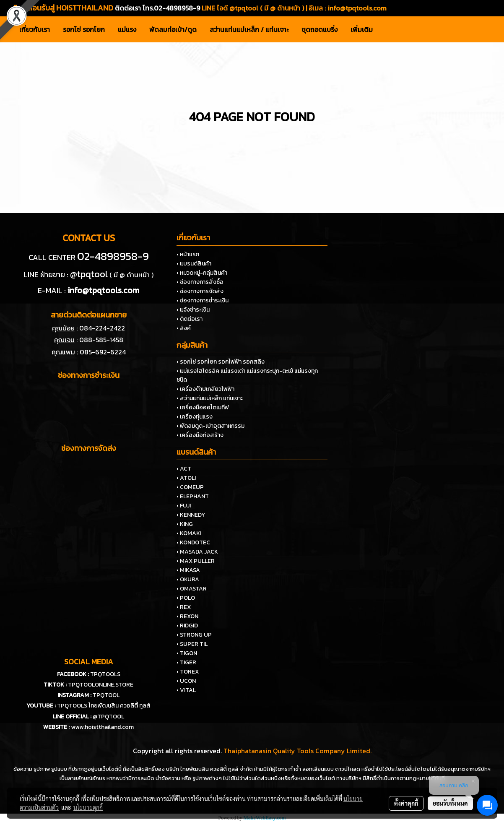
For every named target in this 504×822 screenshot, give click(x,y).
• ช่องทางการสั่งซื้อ (200, 282)
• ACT (184, 469)
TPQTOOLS (105, 674)
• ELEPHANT (193, 496)
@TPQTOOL (108, 717)
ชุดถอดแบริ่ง (320, 29)
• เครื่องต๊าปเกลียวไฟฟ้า (205, 389)
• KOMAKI (189, 533)
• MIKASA (188, 570)
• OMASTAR (192, 589)
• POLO (186, 598)
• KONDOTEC (193, 542)
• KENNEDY (191, 515)
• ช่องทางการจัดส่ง (200, 291)
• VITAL (186, 690)
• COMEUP (190, 487)
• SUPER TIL (192, 644)
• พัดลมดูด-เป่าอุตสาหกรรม (210, 426)
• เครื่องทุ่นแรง (195, 417)
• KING (185, 524)
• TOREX (188, 672)
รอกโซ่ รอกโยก (84, 29)
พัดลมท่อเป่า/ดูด (173, 29)
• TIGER (186, 662)
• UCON (186, 681)
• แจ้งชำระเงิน (193, 310)
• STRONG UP (194, 635)
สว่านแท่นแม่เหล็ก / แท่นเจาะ (249, 29)
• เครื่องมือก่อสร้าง (200, 435)
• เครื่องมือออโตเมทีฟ (203, 407)
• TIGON (187, 653)
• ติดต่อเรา (190, 319)
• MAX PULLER (196, 561)
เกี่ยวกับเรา (35, 29)
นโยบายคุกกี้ (88, 807)
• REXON (187, 616)
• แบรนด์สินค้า (194, 264)
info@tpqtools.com (357, 8)
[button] (387, 29)
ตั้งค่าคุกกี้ (406, 803)
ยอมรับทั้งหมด (450, 803)
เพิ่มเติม (362, 29)
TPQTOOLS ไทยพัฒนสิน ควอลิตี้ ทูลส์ (104, 706)
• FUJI (184, 506)
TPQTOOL (106, 695)
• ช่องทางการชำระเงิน (203, 300)
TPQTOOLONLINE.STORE (101, 685)
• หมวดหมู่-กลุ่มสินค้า (202, 273)
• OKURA (188, 579)
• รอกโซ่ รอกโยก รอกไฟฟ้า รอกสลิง (221, 362)
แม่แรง (127, 29)
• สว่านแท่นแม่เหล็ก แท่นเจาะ (210, 398)
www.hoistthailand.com (102, 727)
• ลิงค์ (184, 328)
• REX (184, 607)
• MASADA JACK (197, 552)
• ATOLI (186, 478)
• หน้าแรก (188, 254)
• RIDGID (187, 626)
